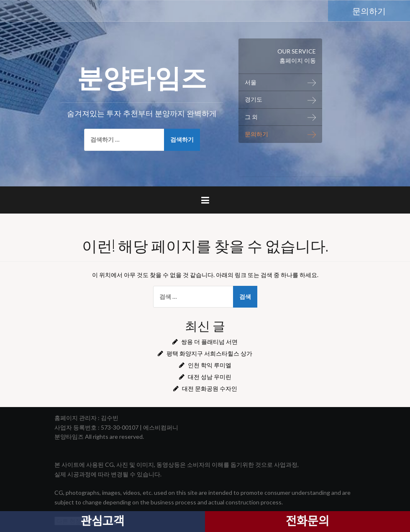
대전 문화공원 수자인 (210, 388)
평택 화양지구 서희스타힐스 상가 (209, 353)
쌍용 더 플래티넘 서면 (209, 342)
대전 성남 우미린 (210, 377)
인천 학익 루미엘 (210, 365)
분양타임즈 (142, 76)
